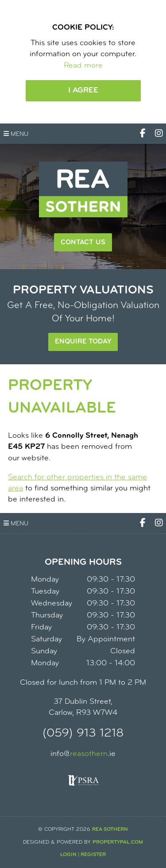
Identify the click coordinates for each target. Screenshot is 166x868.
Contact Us (83, 243)
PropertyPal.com (118, 842)
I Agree (83, 91)
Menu (16, 134)
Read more (83, 66)
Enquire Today (83, 342)
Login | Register (83, 855)
